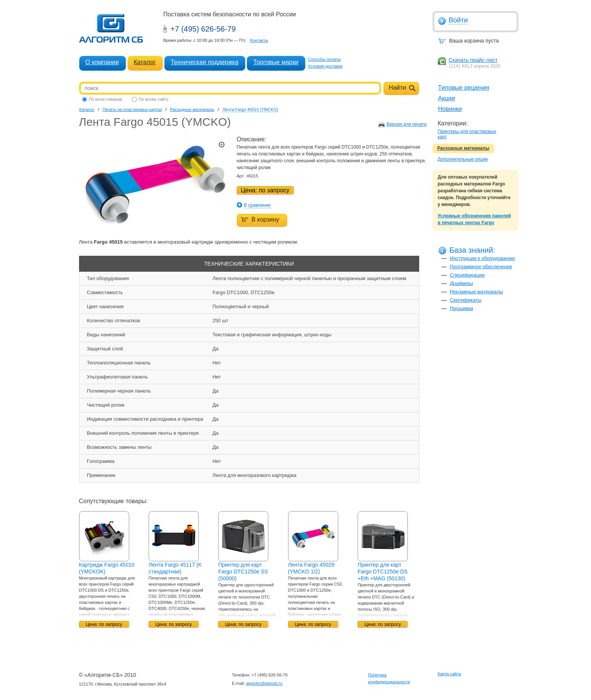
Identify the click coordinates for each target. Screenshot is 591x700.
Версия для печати (406, 124)
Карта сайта (449, 674)
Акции (447, 98)
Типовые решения (464, 88)
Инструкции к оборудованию (482, 258)
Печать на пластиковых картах (132, 109)
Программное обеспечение (481, 267)
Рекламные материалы (477, 292)
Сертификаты (466, 300)
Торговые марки (276, 62)
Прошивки (462, 308)
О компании (102, 62)
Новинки (450, 109)
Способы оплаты (324, 59)
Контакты (259, 40)
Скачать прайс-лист (473, 60)
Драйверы (462, 283)
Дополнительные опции (463, 159)
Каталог (145, 62)
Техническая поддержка (204, 62)
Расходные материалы (463, 148)
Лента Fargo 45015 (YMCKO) (250, 109)
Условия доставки (325, 66)
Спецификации (467, 275)
